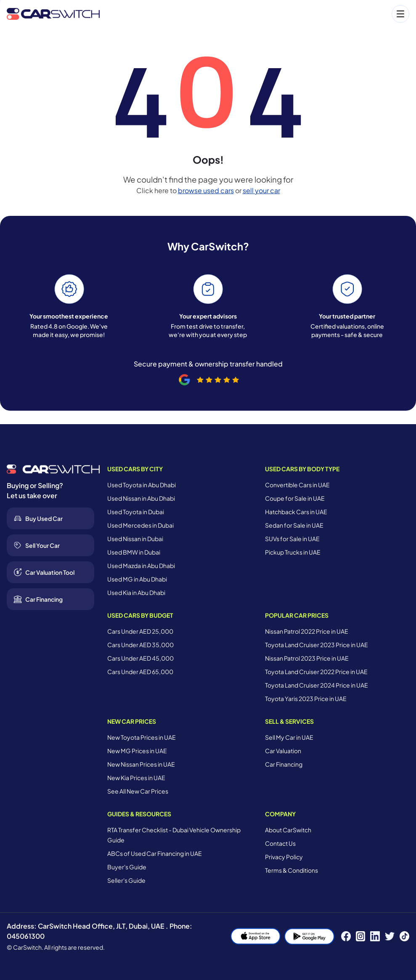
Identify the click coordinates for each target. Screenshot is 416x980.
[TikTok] (404, 936)
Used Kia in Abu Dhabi (136, 592)
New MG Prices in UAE (137, 751)
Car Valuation (283, 751)
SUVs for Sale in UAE (292, 539)
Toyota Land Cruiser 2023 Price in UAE (317, 645)
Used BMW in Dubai (134, 552)
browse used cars (206, 190)
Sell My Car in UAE (289, 737)
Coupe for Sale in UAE (295, 498)
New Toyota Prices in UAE (142, 737)
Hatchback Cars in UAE (296, 512)
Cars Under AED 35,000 (140, 645)
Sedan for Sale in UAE (294, 525)
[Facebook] (346, 936)
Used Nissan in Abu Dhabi (141, 498)
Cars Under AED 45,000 (140, 658)
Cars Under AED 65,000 (140, 672)
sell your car (261, 190)
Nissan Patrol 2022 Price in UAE (307, 631)
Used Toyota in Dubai (136, 512)
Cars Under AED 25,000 (140, 631)
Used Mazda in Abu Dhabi (141, 566)
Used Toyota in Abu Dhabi (142, 485)
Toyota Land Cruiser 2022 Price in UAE (316, 672)
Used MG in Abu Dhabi (137, 579)
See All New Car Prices (138, 791)
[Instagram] (361, 936)
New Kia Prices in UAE (136, 778)
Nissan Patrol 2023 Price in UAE (307, 658)
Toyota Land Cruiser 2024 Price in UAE (317, 685)
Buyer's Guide (127, 867)
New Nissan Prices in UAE (141, 764)
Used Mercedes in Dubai (140, 525)
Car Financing (284, 764)
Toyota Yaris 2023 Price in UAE (306, 698)
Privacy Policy (284, 857)
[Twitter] (390, 936)
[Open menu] (259, 14)
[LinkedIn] (375, 936)
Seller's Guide (126, 880)
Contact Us (280, 843)
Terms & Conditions (291, 870)
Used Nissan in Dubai (135, 539)
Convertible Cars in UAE (297, 485)
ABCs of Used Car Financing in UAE (155, 853)
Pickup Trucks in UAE (293, 552)
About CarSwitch (288, 830)
